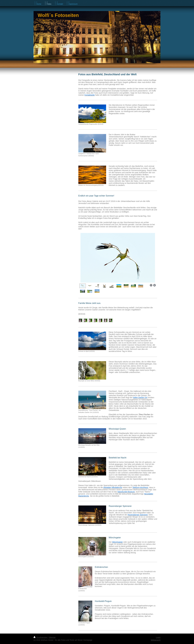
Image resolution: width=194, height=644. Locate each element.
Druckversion (41, 637)
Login (158, 637)
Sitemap (52, 637)
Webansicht (156, 640)
